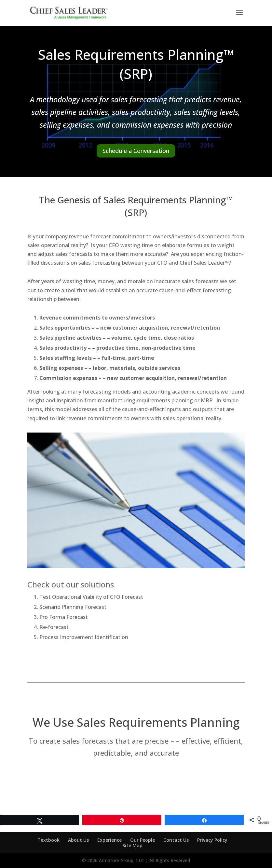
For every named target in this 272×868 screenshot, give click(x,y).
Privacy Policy (212, 840)
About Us (78, 840)
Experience (109, 840)
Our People (143, 840)
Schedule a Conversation (136, 151)
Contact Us (176, 840)
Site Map (132, 845)
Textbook (48, 840)
